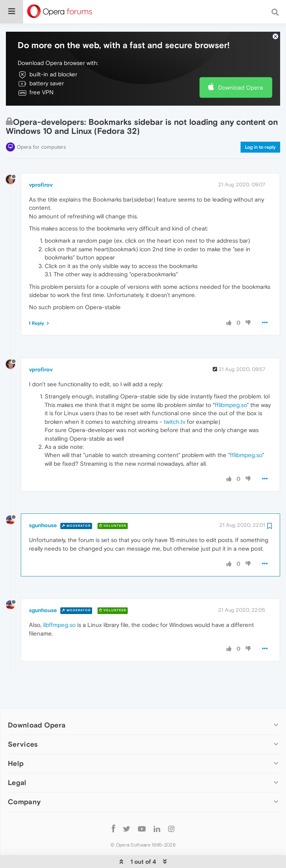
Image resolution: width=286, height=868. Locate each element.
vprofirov (41, 161)
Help (16, 739)
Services (23, 720)
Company (24, 778)
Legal (17, 759)
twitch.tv (175, 398)
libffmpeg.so (59, 601)
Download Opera (241, 64)
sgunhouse (43, 501)
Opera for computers (41, 123)
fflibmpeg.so (231, 381)
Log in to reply (260, 123)
